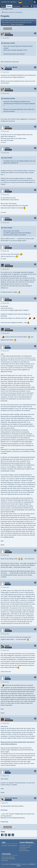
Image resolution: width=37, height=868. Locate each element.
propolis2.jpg (4, 822)
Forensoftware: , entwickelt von (18, 865)
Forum (9, 6)
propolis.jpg (4, 810)
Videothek (26, 6)
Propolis (5, 16)
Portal (3, 6)
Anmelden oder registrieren (9, 2)
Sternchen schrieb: (9, 43)
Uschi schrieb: (8, 158)
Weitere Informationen (17, 24)
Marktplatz (17, 6)
